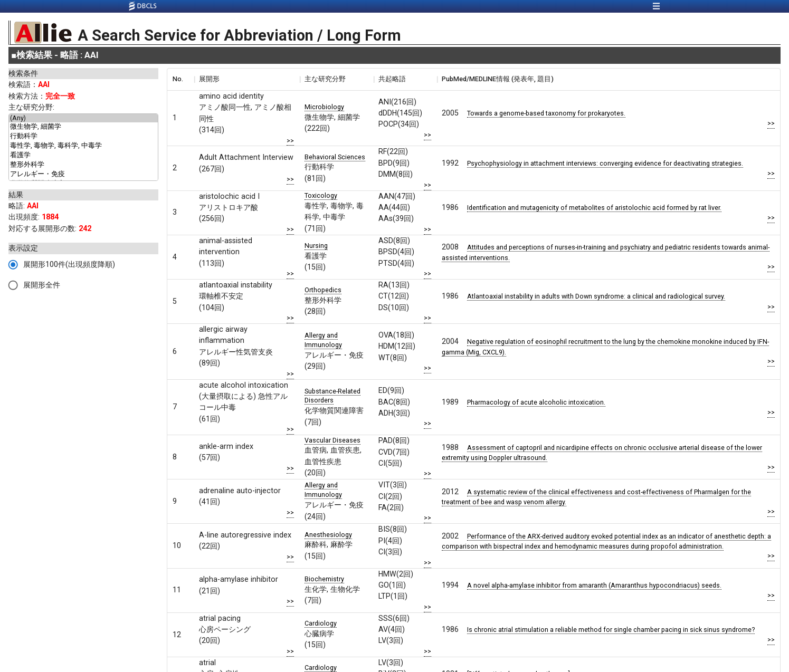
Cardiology (321, 623)
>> (290, 141)
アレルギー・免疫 (83, 175)
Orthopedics (323, 290)
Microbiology (324, 107)
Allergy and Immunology (323, 340)
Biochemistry (324, 579)
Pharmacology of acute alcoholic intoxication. (536, 402)
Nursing (316, 246)
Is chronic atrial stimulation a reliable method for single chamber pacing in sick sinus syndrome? (611, 630)
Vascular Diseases (332, 440)
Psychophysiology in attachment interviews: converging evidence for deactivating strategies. (605, 163)
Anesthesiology (328, 535)
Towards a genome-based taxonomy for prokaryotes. (546, 113)
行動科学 (83, 137)
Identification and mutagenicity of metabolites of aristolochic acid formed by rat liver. (594, 208)
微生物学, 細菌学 (83, 127)
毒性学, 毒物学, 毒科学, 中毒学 (83, 146)
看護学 (83, 156)
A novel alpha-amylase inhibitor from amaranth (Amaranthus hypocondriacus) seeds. (594, 585)
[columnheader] (180, 79)
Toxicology (321, 195)
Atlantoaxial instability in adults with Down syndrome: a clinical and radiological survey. (596, 296)
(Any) (83, 118)
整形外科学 (83, 165)
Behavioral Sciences (335, 157)
